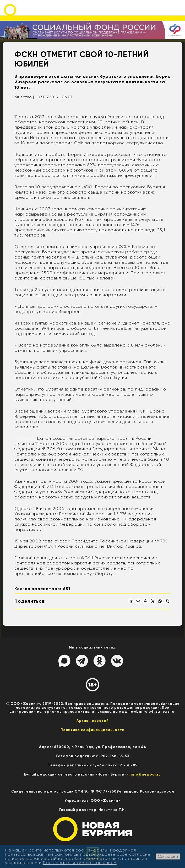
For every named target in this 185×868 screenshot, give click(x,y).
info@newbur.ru (146, 774)
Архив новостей (93, 721)
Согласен (168, 856)
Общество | (23, 97)
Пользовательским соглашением (80, 863)
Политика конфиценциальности (92, 730)
